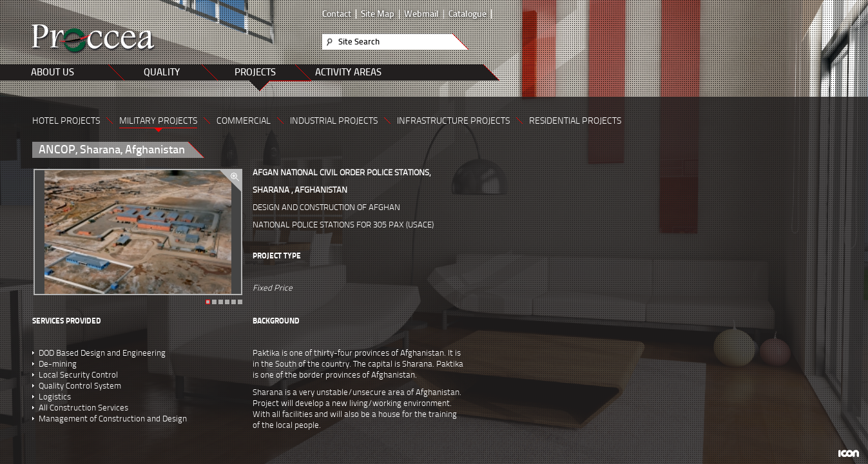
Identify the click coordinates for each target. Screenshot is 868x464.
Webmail (421, 14)
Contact (337, 14)
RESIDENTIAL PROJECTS (575, 121)
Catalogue (468, 14)
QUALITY (162, 72)
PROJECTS (255, 72)
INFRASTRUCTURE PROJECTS (453, 121)
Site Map (378, 14)
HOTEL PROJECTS (66, 121)
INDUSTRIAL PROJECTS (334, 121)
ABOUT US (53, 72)
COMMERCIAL (244, 121)
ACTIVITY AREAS (348, 72)
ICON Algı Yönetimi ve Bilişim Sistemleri (848, 453)
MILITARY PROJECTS (158, 121)
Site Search (359, 42)
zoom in (230, 181)
